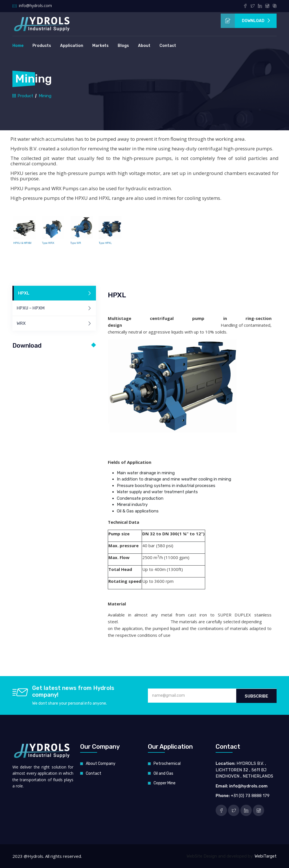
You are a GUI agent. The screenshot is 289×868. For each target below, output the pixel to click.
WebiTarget (266, 856)
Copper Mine (165, 783)
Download (246, 21)
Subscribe (256, 696)
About (144, 46)
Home (18, 46)
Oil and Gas (163, 773)
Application (72, 46)
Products (42, 46)
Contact (168, 46)
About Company (101, 764)
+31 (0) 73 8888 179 (250, 796)
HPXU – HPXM (54, 309)
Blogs (123, 46)
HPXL (55, 294)
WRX (54, 324)
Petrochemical (167, 764)
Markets (100, 46)
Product (23, 96)
